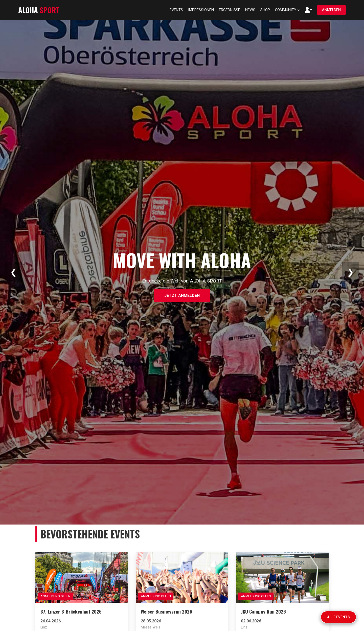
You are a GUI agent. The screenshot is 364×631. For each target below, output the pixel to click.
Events (176, 10)
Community (287, 10)
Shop (265, 10)
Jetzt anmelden (182, 296)
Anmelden (331, 10)
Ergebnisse (230, 10)
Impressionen (201, 10)
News (250, 10)
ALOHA (39, 10)
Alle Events (338, 617)
